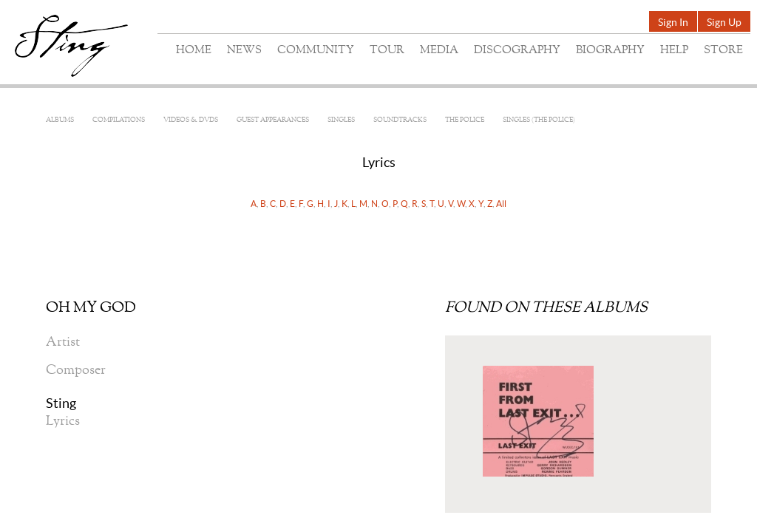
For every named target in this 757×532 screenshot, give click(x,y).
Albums (60, 120)
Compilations (119, 120)
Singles (341, 120)
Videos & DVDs (191, 120)
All (501, 204)
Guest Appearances (273, 120)
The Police (465, 120)
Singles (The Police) (539, 120)
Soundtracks (400, 120)
